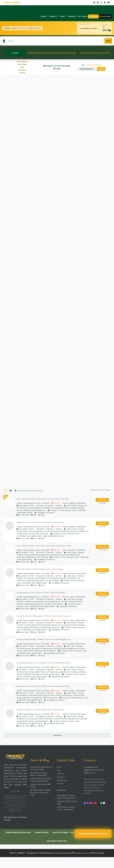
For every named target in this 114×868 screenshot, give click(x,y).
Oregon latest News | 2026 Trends (41, 796)
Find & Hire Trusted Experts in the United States (42, 779)
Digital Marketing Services (18, 843)
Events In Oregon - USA (63, 843)
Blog (59, 781)
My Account (105, 16)
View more (102, 497)
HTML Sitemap (97, 864)
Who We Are (62, 791)
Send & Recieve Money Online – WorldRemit (66, 819)
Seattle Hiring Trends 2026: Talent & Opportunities (41, 791)
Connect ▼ (54, 16)
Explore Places (42, 843)
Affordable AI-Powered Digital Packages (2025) (66, 808)
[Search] (99, 39)
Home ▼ (44, 16)
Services (60, 785)
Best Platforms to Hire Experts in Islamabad (39, 785)
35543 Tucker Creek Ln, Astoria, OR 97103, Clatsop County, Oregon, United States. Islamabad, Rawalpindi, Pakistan (95, 797)
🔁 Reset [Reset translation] (101, 66)
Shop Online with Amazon (93, 844)
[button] (14, 39)
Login (83, 16)
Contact (60, 795)
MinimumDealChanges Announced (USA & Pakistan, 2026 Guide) (52, 50)
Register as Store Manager (57, 63)
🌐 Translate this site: (92, 62)
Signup (93, 16)
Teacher (59, 503)
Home (8, 28)
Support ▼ (73, 16)
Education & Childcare (45, 503)
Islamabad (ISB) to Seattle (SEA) (67, 813)
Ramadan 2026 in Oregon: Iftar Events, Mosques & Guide (41, 803)
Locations (61, 788)
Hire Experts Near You (57, 852)
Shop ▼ (63, 16)
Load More (57, 746)
